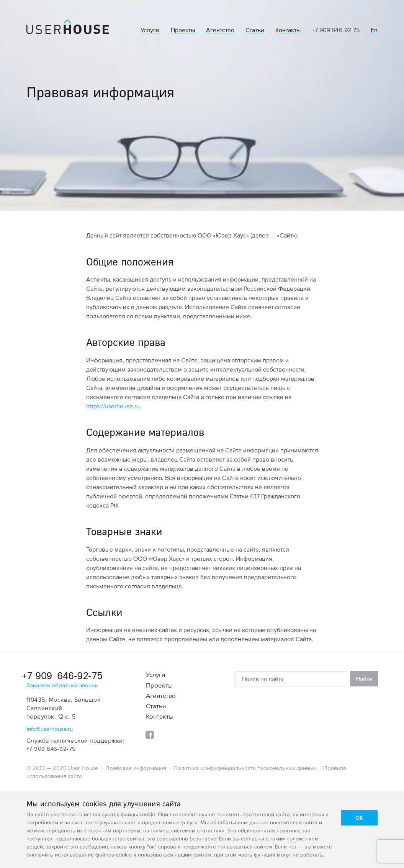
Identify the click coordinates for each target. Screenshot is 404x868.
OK (359, 818)
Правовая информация (136, 768)
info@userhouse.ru (50, 729)
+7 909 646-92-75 (336, 30)
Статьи (255, 30)
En (374, 30)
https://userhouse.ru (113, 406)
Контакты (288, 30)
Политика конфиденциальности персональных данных (245, 768)
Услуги (150, 30)
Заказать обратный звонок (62, 685)
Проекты (183, 30)
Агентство (220, 30)
